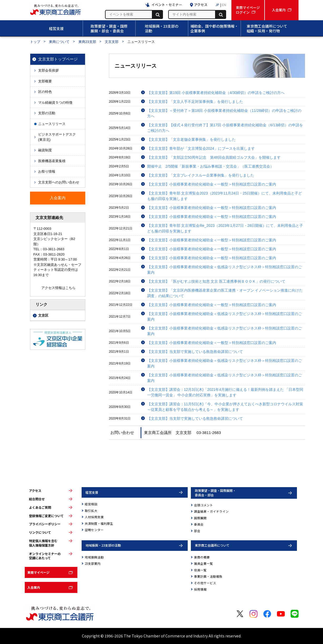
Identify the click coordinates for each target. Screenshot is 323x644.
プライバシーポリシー (45, 524)
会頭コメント (203, 505)
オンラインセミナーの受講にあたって (45, 556)
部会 (197, 531)
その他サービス (205, 583)
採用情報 (200, 589)
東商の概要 (202, 557)
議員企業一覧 (203, 563)
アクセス (35, 491)
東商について (59, 42)
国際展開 (200, 518)
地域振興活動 (94, 557)
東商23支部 (87, 42)
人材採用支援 (94, 517)
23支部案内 (93, 563)
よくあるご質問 (40, 507)
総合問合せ (37, 499)
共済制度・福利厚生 (99, 523)
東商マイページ (38, 572)
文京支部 (112, 42)
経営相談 (91, 504)
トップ (35, 42)
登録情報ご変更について (46, 516)
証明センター (94, 530)
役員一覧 (200, 570)
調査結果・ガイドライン (211, 511)
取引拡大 (91, 511)
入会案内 (34, 587)
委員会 (199, 524)
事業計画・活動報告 (208, 576)
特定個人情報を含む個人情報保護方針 (43, 543)
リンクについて (40, 532)
